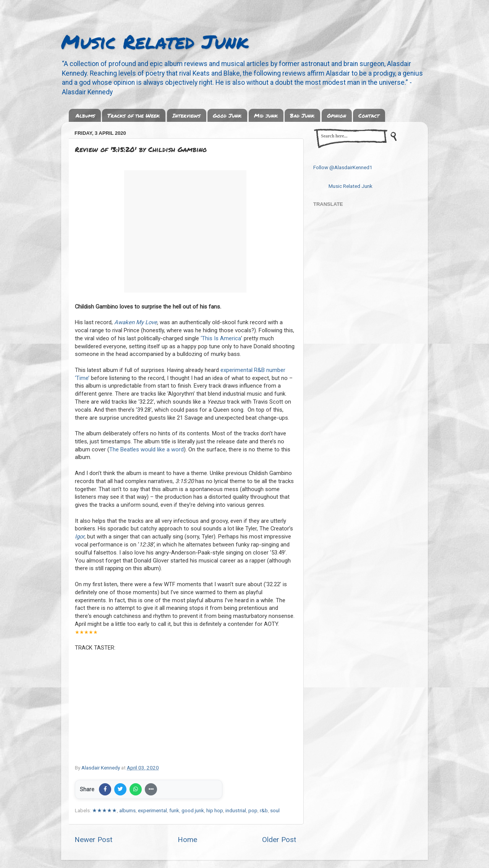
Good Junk (227, 115)
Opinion (337, 115)
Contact (369, 115)
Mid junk (266, 115)
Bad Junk (302, 115)
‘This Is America (221, 338)
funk (174, 810)
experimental (152, 810)
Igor (80, 537)
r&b (264, 810)
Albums (85, 115)
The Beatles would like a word (147, 449)
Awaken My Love (136, 322)
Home (187, 840)
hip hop (215, 810)
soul (275, 810)
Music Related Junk (155, 41)
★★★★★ (104, 810)
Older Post (279, 840)
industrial (236, 810)
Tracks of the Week (134, 115)
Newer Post (93, 840)
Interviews (186, 115)
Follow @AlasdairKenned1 (343, 167)
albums (127, 810)
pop (253, 810)
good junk (193, 810)
